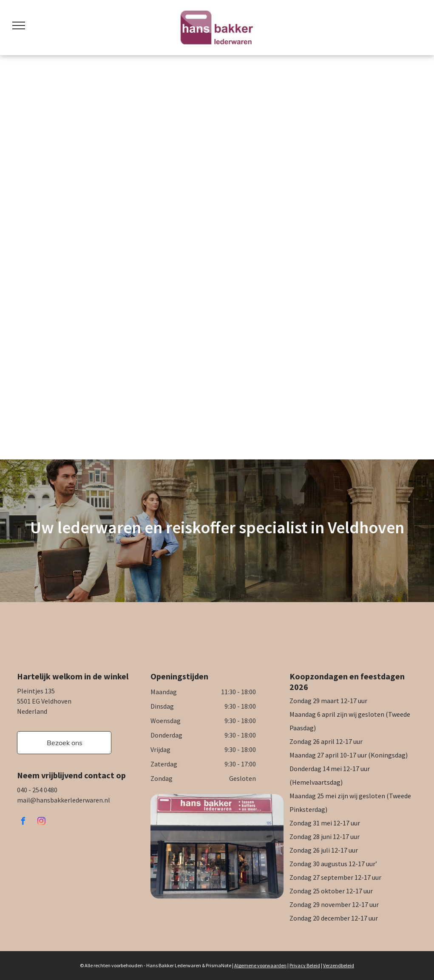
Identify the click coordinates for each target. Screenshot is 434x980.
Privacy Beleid (305, 965)
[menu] (19, 25)
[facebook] (23, 822)
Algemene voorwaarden (260, 965)
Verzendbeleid (339, 965)
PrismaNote (218, 965)
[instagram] (41, 822)
